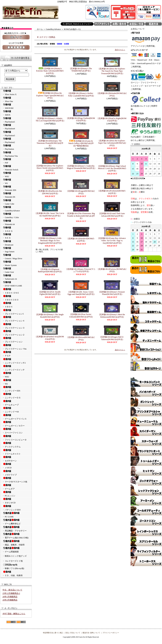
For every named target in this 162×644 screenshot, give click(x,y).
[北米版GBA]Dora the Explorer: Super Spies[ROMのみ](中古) (50, 96)
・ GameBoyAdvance (16, 209)
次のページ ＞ (120, 50)
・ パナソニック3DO (16, 508)
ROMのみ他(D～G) (72, 29)
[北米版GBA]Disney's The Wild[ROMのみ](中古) (81, 70)
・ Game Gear (16, 270)
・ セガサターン (16, 459)
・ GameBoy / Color (16, 216)
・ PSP (16, 161)
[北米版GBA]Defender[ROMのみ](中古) (112, 94)
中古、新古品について (12, 590)
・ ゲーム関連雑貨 (16, 550)
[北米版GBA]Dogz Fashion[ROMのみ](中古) (81, 119)
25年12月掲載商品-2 (11, 593)
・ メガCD (16, 466)
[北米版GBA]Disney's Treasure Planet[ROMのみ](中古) (112, 293)
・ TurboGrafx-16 (16, 277)
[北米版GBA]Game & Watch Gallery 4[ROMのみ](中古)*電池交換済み (81, 143)
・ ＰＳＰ (16, 354)
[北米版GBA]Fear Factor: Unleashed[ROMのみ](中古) (81, 315)
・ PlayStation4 (16, 127)
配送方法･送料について (91, 633)
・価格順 (59, 44)
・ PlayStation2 (16, 140)
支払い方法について (73, 633)
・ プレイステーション (16, 340)
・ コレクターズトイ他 (12, 561)
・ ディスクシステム (16, 445)
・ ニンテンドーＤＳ (16, 396)
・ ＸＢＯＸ (16, 305)
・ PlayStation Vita (16, 154)
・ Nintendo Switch (16, 168)
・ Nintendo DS (16, 195)
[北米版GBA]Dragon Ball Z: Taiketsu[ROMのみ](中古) (112, 338)
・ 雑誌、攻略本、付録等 (16, 543)
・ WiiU (16, 175)
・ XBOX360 (16, 106)
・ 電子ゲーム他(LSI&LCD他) (16, 536)
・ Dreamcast (16, 243)
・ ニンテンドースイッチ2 (16, 361)
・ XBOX (16, 113)
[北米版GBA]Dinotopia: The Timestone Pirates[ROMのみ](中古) (50, 143)
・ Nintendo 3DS (16, 188)
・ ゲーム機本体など (16, 522)
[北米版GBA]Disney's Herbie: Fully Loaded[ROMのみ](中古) (81, 94)
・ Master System (16, 263)
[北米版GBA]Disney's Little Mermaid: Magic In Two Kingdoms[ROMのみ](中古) (50, 241)
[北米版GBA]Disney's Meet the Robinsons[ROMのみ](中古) (112, 316)
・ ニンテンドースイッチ (16, 368)
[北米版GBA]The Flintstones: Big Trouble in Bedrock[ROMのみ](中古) (81, 216)
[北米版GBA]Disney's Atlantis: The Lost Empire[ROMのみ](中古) (50, 120)
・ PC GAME (16, 515)
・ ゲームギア (16, 487)
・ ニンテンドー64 (16, 410)
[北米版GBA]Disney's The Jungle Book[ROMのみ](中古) (50, 316)
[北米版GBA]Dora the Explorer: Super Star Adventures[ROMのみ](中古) (112, 143)
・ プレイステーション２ (16, 333)
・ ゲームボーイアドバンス (16, 417)
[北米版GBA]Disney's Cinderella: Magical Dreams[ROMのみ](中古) (81, 167)
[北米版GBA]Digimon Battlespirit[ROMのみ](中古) (50, 270)
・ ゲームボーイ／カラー (16, 424)
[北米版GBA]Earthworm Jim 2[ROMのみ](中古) (50, 192)
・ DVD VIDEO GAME (16, 284)
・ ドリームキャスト (16, 452)
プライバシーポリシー (111, 633)
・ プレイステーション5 (16, 312)
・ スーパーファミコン (16, 431)
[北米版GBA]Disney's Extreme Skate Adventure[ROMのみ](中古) (50, 71)
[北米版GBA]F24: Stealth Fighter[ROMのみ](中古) (50, 293)
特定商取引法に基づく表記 (53, 633)
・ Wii (16, 181)
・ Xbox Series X (16, 93)
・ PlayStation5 (16, 120)
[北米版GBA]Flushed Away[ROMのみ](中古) (50, 338)
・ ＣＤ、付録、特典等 (16, 574)
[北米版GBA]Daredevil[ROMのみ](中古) (81, 240)
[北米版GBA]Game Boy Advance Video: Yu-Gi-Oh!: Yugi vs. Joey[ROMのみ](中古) (112, 241)
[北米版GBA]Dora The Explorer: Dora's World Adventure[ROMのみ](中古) (50, 168)
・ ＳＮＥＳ (16, 229)
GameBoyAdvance (53, 29)
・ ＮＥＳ (16, 236)
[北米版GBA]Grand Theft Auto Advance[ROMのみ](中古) (112, 215)
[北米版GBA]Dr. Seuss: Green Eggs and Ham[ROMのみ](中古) (81, 293)
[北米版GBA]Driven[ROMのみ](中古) (81, 338)
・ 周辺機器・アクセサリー (16, 529)
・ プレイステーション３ (16, 326)
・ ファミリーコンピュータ (16, 438)
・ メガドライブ (16, 473)
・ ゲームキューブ (16, 403)
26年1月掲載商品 (10, 597)
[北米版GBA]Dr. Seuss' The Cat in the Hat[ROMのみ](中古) (50, 214)
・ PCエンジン (16, 494)
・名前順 (66, 44)
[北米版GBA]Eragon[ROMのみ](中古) (81, 192)
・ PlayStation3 (16, 134)
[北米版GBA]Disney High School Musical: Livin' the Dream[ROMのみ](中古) (112, 168)
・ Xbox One (16, 99)
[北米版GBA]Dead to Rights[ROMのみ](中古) (112, 120)
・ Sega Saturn (16, 250)
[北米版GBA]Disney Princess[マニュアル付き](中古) (81, 270)
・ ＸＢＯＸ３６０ (16, 298)
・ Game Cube (16, 202)
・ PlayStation (16, 147)
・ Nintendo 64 (16, 222)
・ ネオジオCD (16, 501)
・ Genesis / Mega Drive (16, 257)
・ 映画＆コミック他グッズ (14, 556)
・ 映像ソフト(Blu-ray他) (16, 566)
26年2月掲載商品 (10, 600)
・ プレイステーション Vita (16, 347)
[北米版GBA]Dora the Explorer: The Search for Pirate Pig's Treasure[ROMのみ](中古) (112, 71)
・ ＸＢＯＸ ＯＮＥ (16, 291)
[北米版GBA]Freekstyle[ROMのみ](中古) (112, 192)
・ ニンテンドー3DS (16, 389)
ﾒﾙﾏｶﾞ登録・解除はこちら (14, 614)
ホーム (40, 29)
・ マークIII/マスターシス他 (16, 480)
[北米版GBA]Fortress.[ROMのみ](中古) (112, 270)
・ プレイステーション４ (16, 319)
